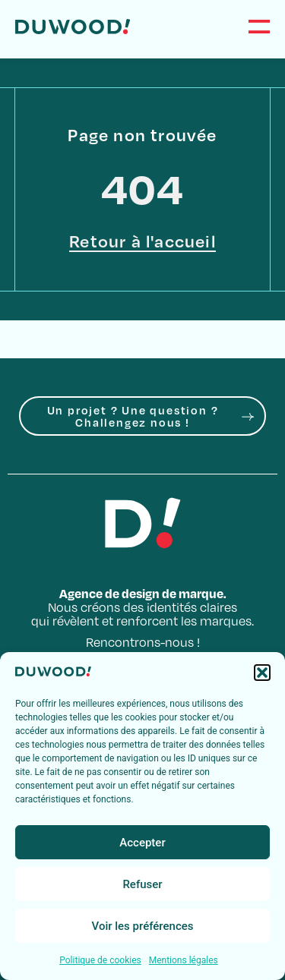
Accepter (142, 843)
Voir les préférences (143, 926)
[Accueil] (73, 27)
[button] (262, 673)
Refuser (142, 884)
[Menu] (259, 27)
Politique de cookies (100, 960)
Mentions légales (184, 960)
